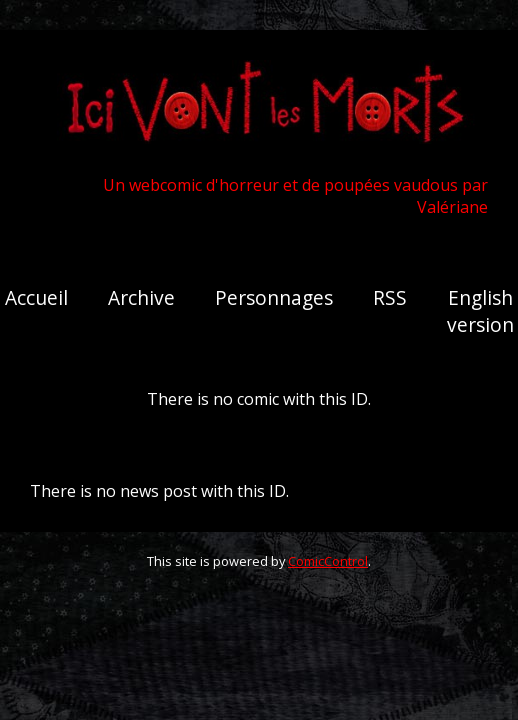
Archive (141, 297)
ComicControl (328, 561)
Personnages (274, 297)
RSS (390, 297)
